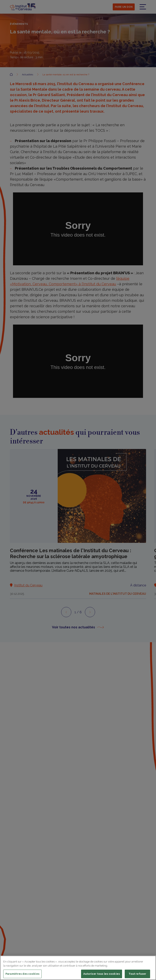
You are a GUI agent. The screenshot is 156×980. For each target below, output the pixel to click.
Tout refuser (138, 974)
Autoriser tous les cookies (102, 974)
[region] (78, 968)
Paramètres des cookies (22, 974)
